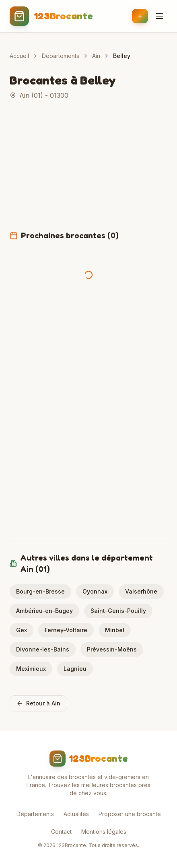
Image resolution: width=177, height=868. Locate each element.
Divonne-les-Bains (43, 649)
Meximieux (31, 669)
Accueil (19, 56)
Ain (96, 56)
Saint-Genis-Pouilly (118, 611)
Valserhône (141, 591)
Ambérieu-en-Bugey (44, 611)
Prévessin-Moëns (112, 649)
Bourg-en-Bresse (40, 591)
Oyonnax (95, 591)
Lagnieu (75, 669)
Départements (61, 56)
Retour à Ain (38, 703)
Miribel (115, 630)
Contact (61, 832)
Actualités (76, 814)
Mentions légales (104, 832)
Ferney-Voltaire (66, 630)
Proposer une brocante (130, 814)
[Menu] (159, 16)
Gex (22, 630)
